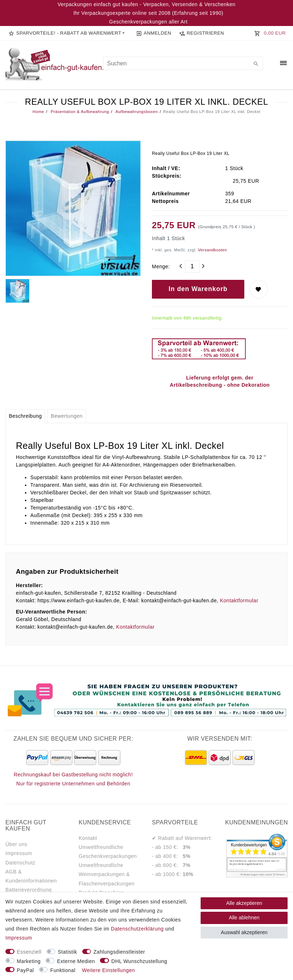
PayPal (25, 970)
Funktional (63, 970)
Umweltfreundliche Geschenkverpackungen (108, 852)
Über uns (16, 844)
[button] (67, 33)
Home (38, 112)
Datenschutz (20, 863)
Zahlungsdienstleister (119, 952)
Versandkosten (212, 250)
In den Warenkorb (198, 289)
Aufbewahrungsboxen (136, 112)
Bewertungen (67, 416)
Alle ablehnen (244, 918)
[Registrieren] (201, 33)
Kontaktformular (239, 600)
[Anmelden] (154, 33)
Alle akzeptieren (244, 903)
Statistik (67, 952)
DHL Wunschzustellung (139, 961)
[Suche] (256, 64)
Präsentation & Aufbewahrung (79, 112)
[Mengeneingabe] (192, 266)
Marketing (29, 961)
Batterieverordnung (29, 890)
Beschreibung (25, 416)
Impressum (19, 853)
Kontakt (88, 838)
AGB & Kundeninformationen (31, 876)
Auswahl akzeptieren (244, 932)
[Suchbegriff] (183, 63)
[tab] (25, 416)
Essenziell (29, 952)
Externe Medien (76, 961)
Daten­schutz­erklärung (137, 929)
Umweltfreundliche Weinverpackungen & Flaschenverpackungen (107, 874)
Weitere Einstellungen (108, 970)
